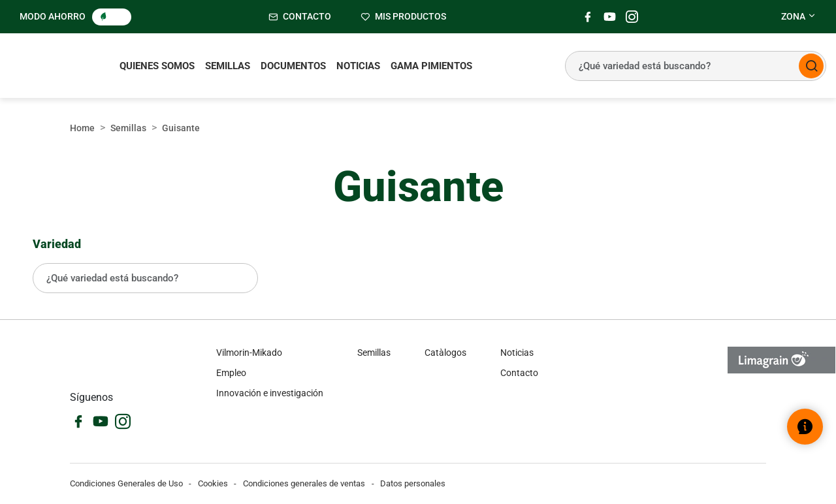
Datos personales (413, 483)
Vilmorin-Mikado (249, 353)
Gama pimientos (431, 66)
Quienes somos (157, 66)
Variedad (57, 244)
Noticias (358, 66)
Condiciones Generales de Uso (126, 483)
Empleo (231, 373)
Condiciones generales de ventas (304, 483)
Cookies (213, 483)
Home (82, 128)
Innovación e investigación (270, 393)
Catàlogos (445, 353)
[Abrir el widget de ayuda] (805, 427)
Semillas (228, 66)
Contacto (519, 373)
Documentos (293, 66)
